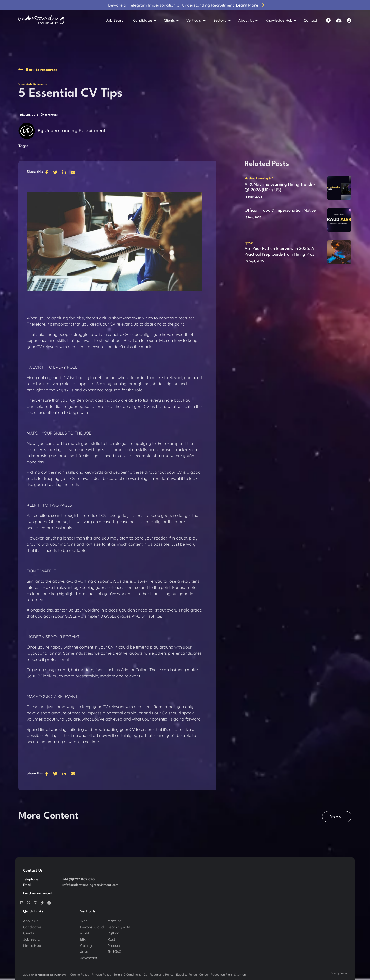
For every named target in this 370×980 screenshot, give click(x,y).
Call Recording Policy (159, 974)
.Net (84, 921)
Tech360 (114, 952)
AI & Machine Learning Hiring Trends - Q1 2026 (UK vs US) (280, 187)
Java (84, 952)
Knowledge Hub (279, 20)
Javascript (89, 958)
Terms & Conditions (127, 974)
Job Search (116, 20)
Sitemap (240, 974)
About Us (246, 20)
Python (249, 243)
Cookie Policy (80, 974)
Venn (344, 973)
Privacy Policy (101, 974)
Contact (310, 20)
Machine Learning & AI (260, 179)
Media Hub (32, 946)
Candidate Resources (33, 84)
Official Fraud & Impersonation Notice (280, 210)
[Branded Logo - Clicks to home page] (41, 21)
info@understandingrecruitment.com (90, 885)
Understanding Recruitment (75, 131)
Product (114, 946)
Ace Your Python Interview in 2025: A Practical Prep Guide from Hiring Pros (279, 252)
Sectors (220, 20)
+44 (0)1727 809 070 (78, 880)
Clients (169, 20)
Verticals (194, 20)
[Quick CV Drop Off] (339, 20)
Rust (111, 939)
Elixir (84, 939)
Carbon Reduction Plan (215, 974)
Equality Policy (186, 974)
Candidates (143, 20)
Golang (86, 946)
